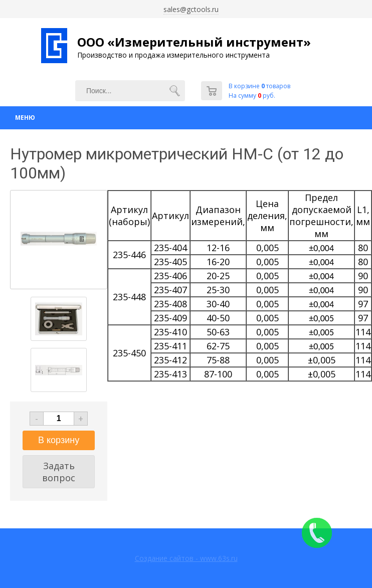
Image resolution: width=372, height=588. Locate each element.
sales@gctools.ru (191, 9)
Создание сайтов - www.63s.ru (186, 558)
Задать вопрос (59, 472)
